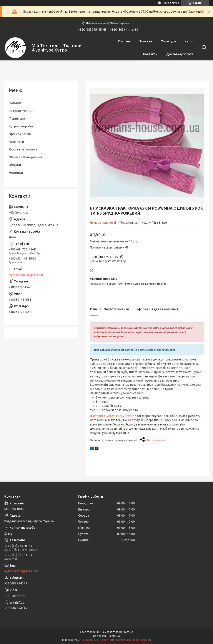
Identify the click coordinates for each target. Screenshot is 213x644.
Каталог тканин (21, 111)
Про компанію (20, 134)
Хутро (189, 41)
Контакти (150, 54)
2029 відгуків (171, 3)
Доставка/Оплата (180, 54)
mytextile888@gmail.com (26, 275)
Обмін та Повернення (26, 157)
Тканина (146, 41)
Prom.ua (128, 632)
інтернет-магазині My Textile (113, 416)
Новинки (16, 173)
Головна (124, 41)
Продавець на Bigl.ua (106, 636)
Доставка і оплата (23, 149)
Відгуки (15, 165)
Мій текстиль (155, 440)
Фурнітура (168, 41)
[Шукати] (203, 48)
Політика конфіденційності (134, 640)
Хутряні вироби (21, 126)
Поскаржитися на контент (98, 640)
